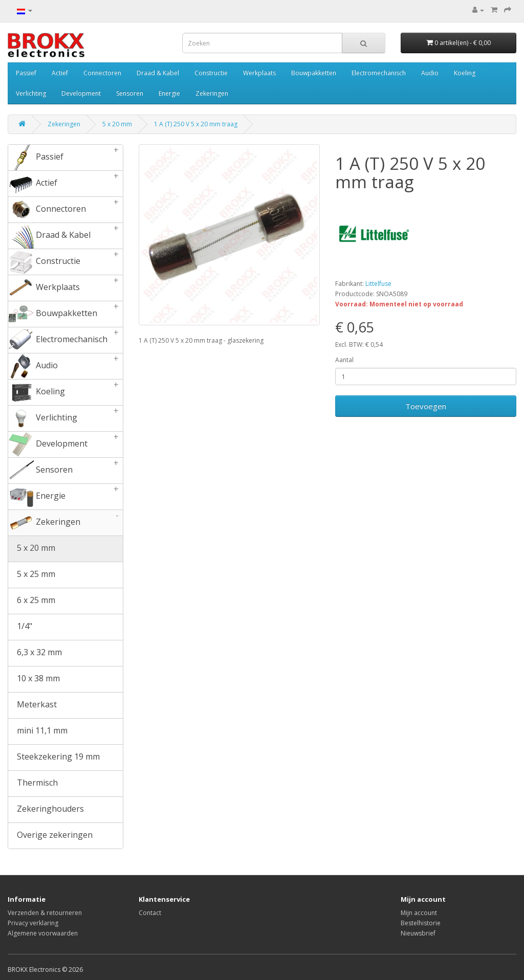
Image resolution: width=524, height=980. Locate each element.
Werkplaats (259, 73)
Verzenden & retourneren (45, 913)
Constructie (211, 73)
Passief (26, 73)
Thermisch (33, 784)
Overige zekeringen (50, 836)
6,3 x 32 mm (35, 653)
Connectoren (102, 73)
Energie (169, 93)
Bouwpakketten (314, 73)
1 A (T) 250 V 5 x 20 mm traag (196, 124)
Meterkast (32, 705)
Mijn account (419, 913)
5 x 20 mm (117, 124)
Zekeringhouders (46, 810)
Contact (150, 913)
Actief (60, 73)
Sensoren (130, 93)
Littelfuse (378, 284)
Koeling (465, 73)
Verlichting (31, 93)
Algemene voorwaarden (43, 933)
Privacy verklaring (33, 923)
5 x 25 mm (32, 575)
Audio (430, 73)
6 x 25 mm (32, 601)
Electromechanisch (379, 73)
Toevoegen (426, 406)
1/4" (20, 627)
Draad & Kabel (158, 73)
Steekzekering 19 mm (54, 758)
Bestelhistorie (421, 923)
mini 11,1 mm (38, 731)
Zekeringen (212, 93)
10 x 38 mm (34, 679)
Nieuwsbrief (418, 933)
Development (81, 93)
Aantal (344, 360)
